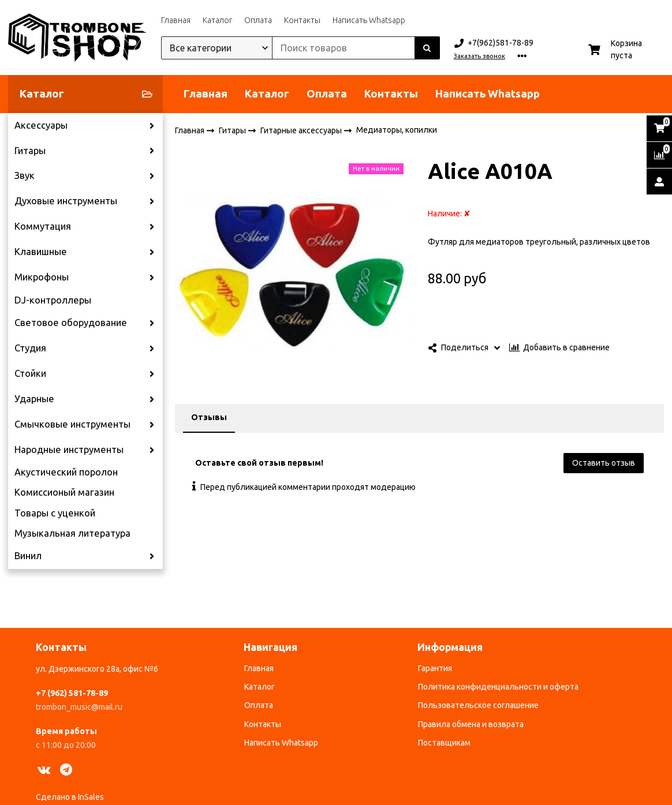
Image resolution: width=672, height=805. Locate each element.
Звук (25, 175)
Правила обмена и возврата (471, 724)
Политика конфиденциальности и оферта (498, 687)
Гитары (30, 151)
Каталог (217, 20)
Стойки (30, 373)
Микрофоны (42, 277)
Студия (30, 348)
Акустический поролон (66, 472)
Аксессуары (41, 125)
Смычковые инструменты (72, 424)
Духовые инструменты (66, 201)
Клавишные (41, 252)
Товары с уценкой (55, 513)
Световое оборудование (71, 323)
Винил (28, 556)
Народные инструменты (69, 450)
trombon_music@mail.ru (79, 707)
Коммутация (43, 226)
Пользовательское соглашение (478, 705)
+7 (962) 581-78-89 (72, 693)
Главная (176, 20)
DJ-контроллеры (53, 300)
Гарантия (435, 668)
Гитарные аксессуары (302, 130)
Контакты (302, 20)
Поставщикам (444, 743)
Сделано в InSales (70, 797)
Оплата (258, 20)
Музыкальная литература (72, 533)
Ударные (34, 399)
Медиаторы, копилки (397, 130)
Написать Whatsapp (369, 20)
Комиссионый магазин (64, 492)
